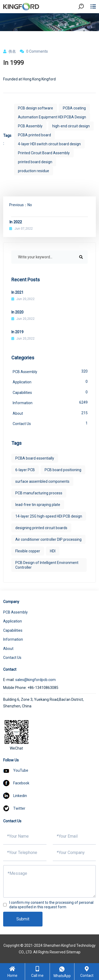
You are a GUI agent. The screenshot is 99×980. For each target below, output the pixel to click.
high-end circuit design (71, 126)
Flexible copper (28, 551)
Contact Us (50, 423)
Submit (23, 919)
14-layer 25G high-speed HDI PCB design (49, 516)
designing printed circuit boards (41, 528)
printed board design (35, 162)
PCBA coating (74, 108)
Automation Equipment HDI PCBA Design (52, 117)
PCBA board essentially (35, 458)
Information (50, 402)
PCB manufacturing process (39, 493)
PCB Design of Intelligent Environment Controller (47, 565)
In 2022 (16, 222)
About (50, 413)
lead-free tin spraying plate (38, 505)
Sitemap (73, 952)
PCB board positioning (63, 470)
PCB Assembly (30, 126)
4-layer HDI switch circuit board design (49, 144)
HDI (53, 551)
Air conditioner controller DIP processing (48, 539)
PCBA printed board (34, 135)
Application (50, 382)
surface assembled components (42, 481)
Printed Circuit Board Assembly (44, 153)
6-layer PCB (25, 470)
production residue (34, 171)
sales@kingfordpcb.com (36, 680)
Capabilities (50, 392)
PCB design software (36, 108)
